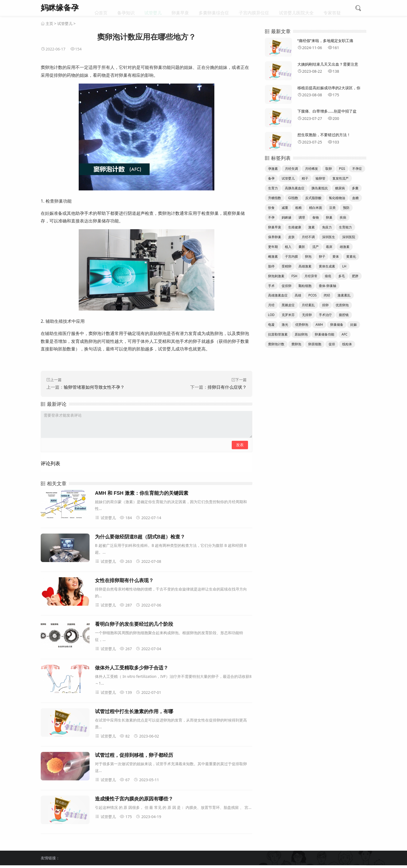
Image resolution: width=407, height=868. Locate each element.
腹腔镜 (344, 315)
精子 (305, 178)
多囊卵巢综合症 (214, 8)
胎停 (271, 266)
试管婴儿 (153, 8)
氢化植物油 (337, 198)
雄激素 (345, 247)
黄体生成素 (327, 266)
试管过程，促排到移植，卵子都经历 (134, 755)
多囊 (355, 188)
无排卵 (307, 315)
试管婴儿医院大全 (296, 8)
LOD (271, 315)
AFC (344, 334)
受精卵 (287, 266)
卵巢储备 (337, 325)
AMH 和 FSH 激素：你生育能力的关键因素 (142, 493)
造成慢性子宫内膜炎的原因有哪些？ (134, 799)
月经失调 (291, 169)
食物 (316, 217)
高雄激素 (305, 266)
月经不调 (308, 237)
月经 (271, 305)
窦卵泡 (296, 344)
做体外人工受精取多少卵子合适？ (132, 668)
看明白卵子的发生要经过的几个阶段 (134, 624)
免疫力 (327, 227)
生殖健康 (295, 227)
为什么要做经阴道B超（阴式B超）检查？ (140, 537)
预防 (346, 208)
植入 (288, 247)
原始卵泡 (301, 334)
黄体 (336, 256)
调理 (302, 217)
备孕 (271, 178)
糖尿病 (340, 188)
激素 (311, 227)
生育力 (273, 188)
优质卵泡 (342, 305)
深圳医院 (349, 237)
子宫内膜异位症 (254, 8)
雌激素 (273, 256)
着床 (329, 247)
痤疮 (328, 276)
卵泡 (308, 256)
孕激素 (273, 169)
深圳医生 (329, 237)
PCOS (312, 295)
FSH (294, 276)
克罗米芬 (288, 315)
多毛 (342, 276)
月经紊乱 (308, 305)
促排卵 (287, 286)
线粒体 (347, 344)
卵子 (322, 256)
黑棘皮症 (288, 305)
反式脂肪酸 (313, 198)
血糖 (355, 198)
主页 (49, 23)
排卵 (325, 305)
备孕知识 (126, 8)
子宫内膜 (291, 256)
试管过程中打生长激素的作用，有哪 (134, 711)
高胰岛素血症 (295, 188)
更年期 (273, 247)
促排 (332, 344)
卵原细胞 (315, 344)
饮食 (271, 208)
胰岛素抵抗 (320, 188)
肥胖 (355, 276)
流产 (316, 247)
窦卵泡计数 (276, 344)
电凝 (271, 325)
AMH (319, 325)
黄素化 (351, 256)
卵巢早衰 (180, 8)
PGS (342, 169)
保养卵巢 (275, 237)
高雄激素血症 (278, 295)
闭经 (327, 295)
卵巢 (329, 217)
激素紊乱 (344, 295)
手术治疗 (325, 315)
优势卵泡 (302, 325)
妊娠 (354, 325)
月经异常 (311, 276)
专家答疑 (332, 8)
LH (344, 266)
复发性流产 (341, 178)
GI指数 (293, 198)
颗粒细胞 (305, 286)
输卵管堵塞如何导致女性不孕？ (94, 387)
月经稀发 (311, 169)
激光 (285, 325)
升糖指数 (275, 198)
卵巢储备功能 (325, 334)
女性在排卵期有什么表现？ (124, 580)
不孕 (271, 217)
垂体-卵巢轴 (327, 286)
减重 (285, 208)
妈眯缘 (287, 217)
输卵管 (320, 178)
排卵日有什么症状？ (227, 387)
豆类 (332, 208)
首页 (103, 8)
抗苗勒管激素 (278, 334)
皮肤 (291, 237)
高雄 (298, 295)
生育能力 (345, 227)
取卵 (329, 169)
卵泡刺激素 (276, 276)
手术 (271, 286)
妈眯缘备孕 (60, 7)
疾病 (343, 217)
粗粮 (298, 208)
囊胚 (302, 247)
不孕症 (357, 169)
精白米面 (316, 208)
